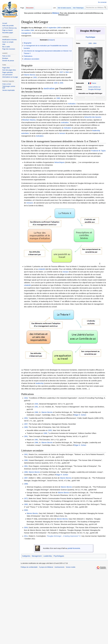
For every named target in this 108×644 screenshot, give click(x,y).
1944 (26, 398)
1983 (26, 504)
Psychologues (59, 556)
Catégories (26, 556)
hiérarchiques (59, 162)
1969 (45, 433)
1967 (26, 478)
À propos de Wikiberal (46, 567)
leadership (40, 383)
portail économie (74, 548)
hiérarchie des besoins (93, 117)
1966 (36, 412)
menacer (30, 203)
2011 (26, 536)
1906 (90, 43)
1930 (61, 83)
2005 (50, 430)
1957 (26, 424)
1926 (56, 83)
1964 (95, 43)
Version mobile (71, 567)
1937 (61, 72)
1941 (26, 454)
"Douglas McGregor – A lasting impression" (63, 536)
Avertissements (59, 567)
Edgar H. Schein (80, 415)
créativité (42, 269)
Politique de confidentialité (29, 567)
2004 (26, 528)
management (26, 33)
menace (62, 133)
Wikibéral (56, 13)
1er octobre (26, 30)
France (94, 83)
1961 (26, 436)
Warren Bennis (30, 75)
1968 (26, 484)
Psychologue (90, 37)
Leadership (48, 556)
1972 (26, 498)
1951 (36, 407)
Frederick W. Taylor (98, 151)
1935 (35, 77)
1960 (58, 98)
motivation (49, 88)
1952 (26, 418)
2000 (26, 510)
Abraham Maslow (29, 120)
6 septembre (52, 28)
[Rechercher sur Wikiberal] (96, 7)
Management (37, 556)
